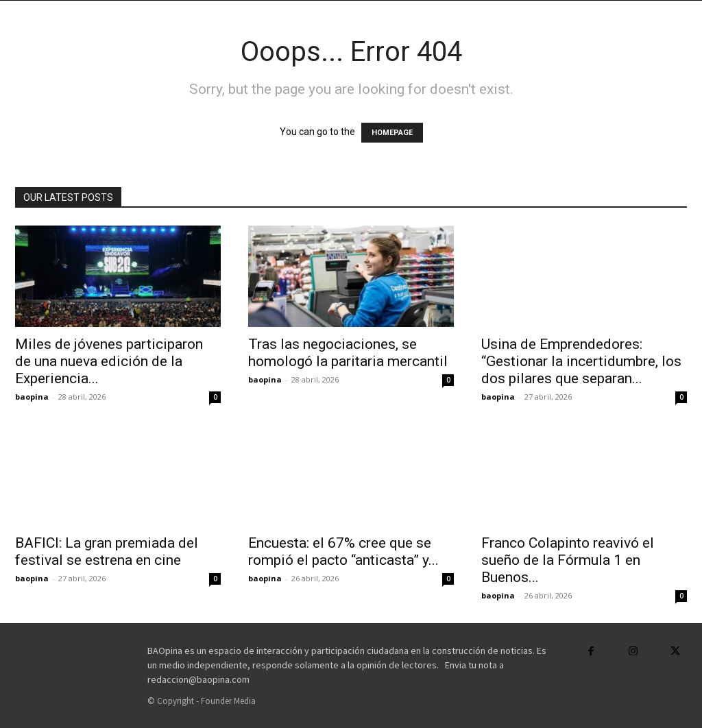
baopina (32, 397)
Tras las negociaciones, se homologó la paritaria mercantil (348, 353)
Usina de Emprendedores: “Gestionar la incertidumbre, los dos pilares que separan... (581, 361)
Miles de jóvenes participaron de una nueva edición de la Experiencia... (109, 361)
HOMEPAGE (392, 133)
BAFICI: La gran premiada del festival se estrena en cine (107, 551)
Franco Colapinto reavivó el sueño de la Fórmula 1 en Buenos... (568, 560)
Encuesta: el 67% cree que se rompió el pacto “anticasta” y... (343, 551)
